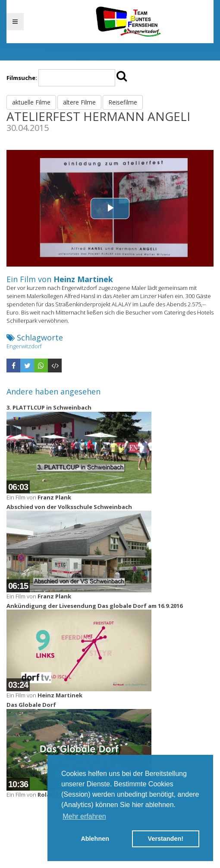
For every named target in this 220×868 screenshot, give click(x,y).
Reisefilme (123, 102)
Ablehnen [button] (95, 839)
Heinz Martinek (83, 279)
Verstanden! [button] (166, 839)
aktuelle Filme (31, 102)
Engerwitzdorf (24, 346)
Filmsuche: (22, 78)
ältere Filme (79, 102)
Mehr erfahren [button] (84, 816)
